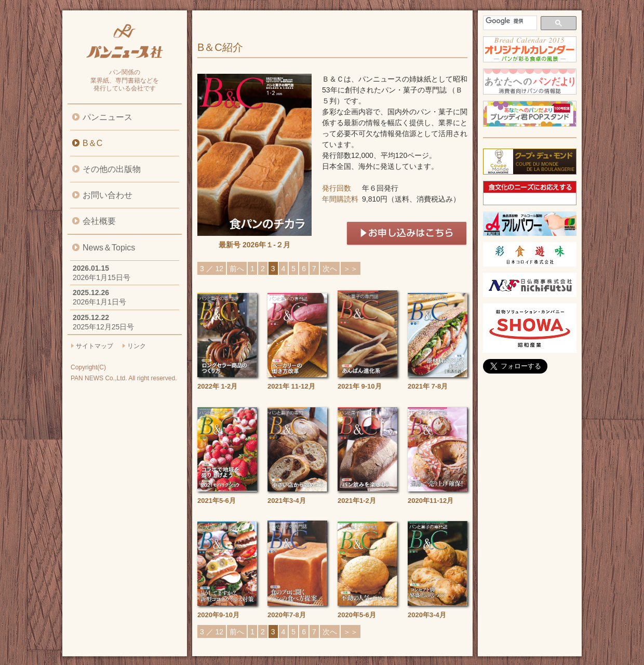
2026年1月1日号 (99, 302)
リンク (137, 346)
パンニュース (108, 117)
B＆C (92, 143)
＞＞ (351, 269)
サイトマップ (95, 346)
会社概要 (99, 221)
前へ (237, 269)
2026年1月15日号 (102, 277)
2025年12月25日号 (103, 327)
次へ (330, 269)
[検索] (509, 21)
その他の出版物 (112, 169)
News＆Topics (109, 248)
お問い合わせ (108, 195)
